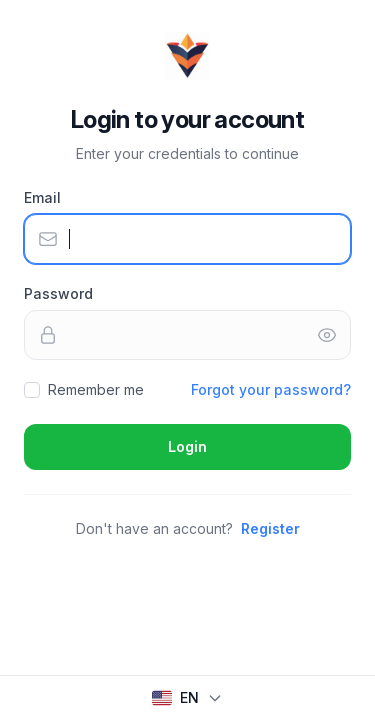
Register (270, 528)
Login (187, 446)
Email (42, 197)
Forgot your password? (271, 389)
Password (58, 293)
